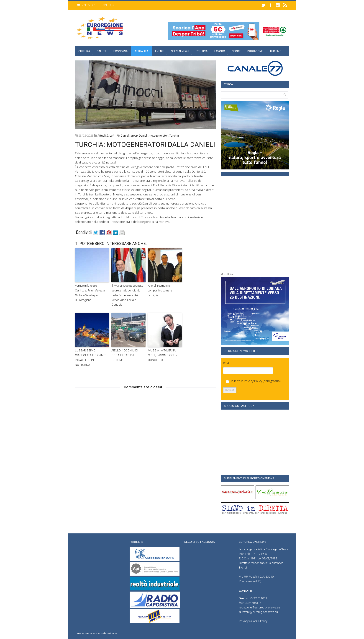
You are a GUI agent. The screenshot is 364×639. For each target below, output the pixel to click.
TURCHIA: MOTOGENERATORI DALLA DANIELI (145, 144)
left (112, 136)
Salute (102, 51)
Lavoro (220, 51)
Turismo (276, 51)
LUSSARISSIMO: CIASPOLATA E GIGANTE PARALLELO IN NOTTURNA (91, 357)
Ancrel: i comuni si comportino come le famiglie (160, 290)
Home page (107, 5)
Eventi (160, 51)
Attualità (141, 51)
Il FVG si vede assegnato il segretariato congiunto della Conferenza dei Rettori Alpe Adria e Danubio (128, 295)
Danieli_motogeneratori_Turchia (159, 136)
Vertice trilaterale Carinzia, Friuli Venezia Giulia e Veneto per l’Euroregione (90, 293)
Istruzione (255, 51)
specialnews (180, 51)
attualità (103, 136)
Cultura (84, 51)
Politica (202, 51)
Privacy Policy (253, 381)
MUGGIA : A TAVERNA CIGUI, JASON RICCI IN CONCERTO (163, 355)
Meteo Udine (227, 274)
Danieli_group (129, 136)
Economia (120, 51)
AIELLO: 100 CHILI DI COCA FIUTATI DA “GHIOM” (125, 355)
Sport (236, 51)
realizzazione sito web (92, 633)
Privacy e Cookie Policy (253, 621)
